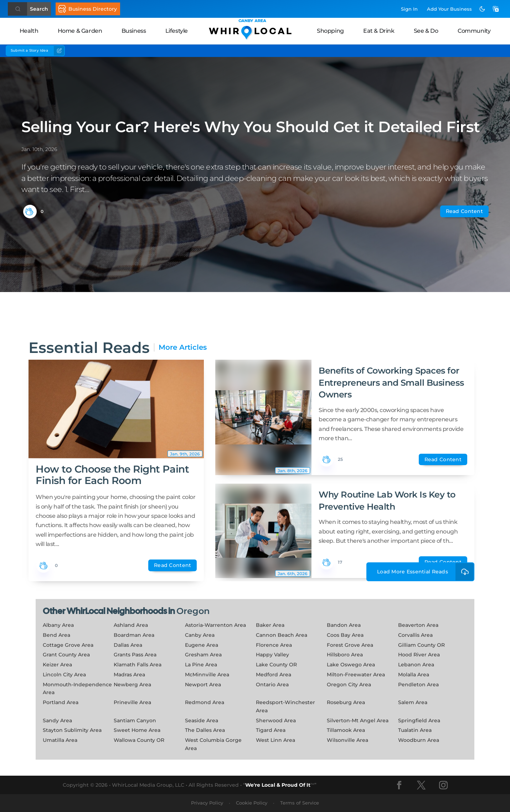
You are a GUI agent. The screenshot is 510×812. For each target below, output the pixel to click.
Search (39, 9)
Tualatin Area (415, 730)
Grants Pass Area (135, 655)
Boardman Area (134, 635)
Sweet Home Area (137, 730)
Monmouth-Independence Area (77, 689)
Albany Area (58, 625)
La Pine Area (201, 665)
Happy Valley (272, 655)
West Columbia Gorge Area (213, 744)
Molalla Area (414, 675)
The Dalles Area (205, 730)
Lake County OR (276, 665)
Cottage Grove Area (68, 645)
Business (134, 31)
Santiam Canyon (135, 720)
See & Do (426, 31)
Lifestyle (177, 31)
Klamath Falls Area (138, 665)
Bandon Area (344, 625)
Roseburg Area (346, 702)
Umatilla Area (60, 740)
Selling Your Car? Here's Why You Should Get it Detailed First (251, 127)
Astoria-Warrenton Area (215, 625)
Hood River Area (419, 655)
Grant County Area (66, 655)
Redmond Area (205, 702)
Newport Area (203, 685)
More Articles (183, 347)
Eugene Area (202, 645)
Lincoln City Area (64, 675)
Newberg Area (132, 685)
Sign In (409, 9)
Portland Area (61, 702)
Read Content (464, 211)
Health (29, 31)
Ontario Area (272, 685)
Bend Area (56, 635)
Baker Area (270, 625)
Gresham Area (203, 655)
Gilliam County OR (421, 645)
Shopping (330, 31)
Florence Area (274, 645)
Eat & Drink (379, 31)
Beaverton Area (418, 625)
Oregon (193, 611)
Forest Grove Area (350, 645)
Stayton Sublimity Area (72, 730)
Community (474, 31)
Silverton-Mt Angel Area (358, 720)
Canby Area (200, 635)
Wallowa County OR (139, 740)
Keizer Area (57, 665)
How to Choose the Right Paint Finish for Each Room (112, 475)
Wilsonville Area (347, 740)
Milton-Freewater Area (356, 675)
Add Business (449, 9)
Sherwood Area (276, 720)
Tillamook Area (346, 730)
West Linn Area (275, 740)
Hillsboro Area (345, 655)
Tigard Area (271, 730)
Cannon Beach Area (282, 635)
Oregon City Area (349, 685)
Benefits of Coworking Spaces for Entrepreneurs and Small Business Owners (391, 382)
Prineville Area (132, 702)
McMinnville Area (207, 675)
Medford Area (274, 675)
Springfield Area (419, 720)
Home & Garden (80, 31)
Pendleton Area (418, 685)
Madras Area (129, 675)
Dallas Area (128, 645)
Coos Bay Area (345, 635)
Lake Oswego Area (351, 665)
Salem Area (413, 702)
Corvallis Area (415, 635)
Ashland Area (131, 625)
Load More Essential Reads (426, 572)
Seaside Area (202, 720)
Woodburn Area (419, 740)
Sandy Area (57, 720)
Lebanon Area (416, 665)
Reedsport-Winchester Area (285, 706)
